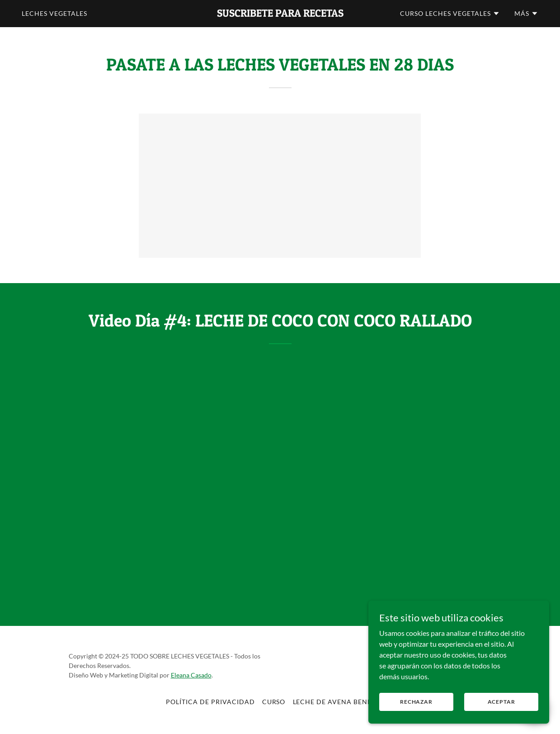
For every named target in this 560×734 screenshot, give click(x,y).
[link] (280, 14)
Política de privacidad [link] (210, 702)
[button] (450, 14)
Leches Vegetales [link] (54, 13)
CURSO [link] (274, 702)
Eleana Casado (191, 675)
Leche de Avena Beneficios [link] (344, 702)
